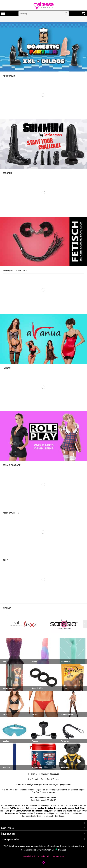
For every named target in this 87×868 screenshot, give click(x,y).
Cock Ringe (80, 808)
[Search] (66, 13)
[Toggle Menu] (3, 14)
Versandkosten (39, 846)
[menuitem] (3, 13)
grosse (13, 811)
